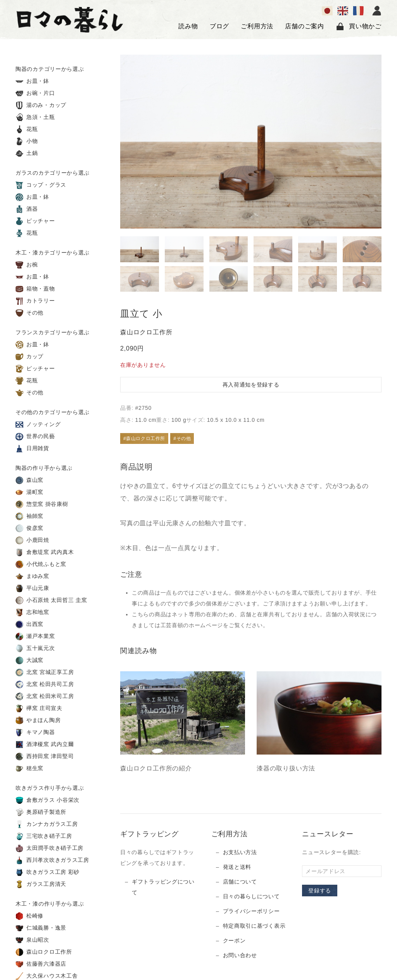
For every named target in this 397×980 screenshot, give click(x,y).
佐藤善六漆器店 (41, 964)
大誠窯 (29, 660)
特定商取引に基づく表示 (254, 926)
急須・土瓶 (35, 117)
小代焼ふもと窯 (41, 564)
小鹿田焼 (32, 540)
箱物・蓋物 (35, 289)
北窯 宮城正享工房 (45, 672)
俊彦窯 (29, 528)
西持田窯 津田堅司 (45, 756)
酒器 (27, 209)
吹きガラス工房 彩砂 (47, 872)
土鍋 (27, 153)
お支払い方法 (240, 852)
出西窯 (29, 624)
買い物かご (359, 26)
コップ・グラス (41, 185)
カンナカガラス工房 (47, 824)
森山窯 (29, 480)
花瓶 (27, 129)
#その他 (182, 438)
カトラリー (35, 301)
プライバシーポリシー (251, 911)
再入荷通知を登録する (251, 385)
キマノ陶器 (35, 732)
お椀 (27, 265)
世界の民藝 (35, 437)
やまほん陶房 (38, 720)
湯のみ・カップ (41, 105)
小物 (27, 141)
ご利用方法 (257, 26)
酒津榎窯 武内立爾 (45, 744)
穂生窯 (29, 769)
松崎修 (29, 916)
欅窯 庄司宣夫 (39, 708)
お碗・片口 (35, 93)
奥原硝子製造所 (41, 812)
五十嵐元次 (35, 648)
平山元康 (32, 588)
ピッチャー (35, 221)
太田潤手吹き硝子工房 (49, 848)
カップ (29, 357)
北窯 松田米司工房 (45, 696)
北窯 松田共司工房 (45, 684)
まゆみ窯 (32, 576)
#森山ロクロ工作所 (144, 438)
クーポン (234, 940)
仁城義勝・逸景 (41, 928)
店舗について (240, 882)
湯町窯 (29, 492)
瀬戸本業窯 (35, 636)
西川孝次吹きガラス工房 (52, 860)
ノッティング (38, 425)
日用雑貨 (32, 449)
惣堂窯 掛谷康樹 (42, 504)
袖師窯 (29, 516)
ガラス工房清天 (41, 884)
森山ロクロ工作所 (44, 952)
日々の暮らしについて (251, 896)
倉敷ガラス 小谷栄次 (47, 800)
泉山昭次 (32, 940)
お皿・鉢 (32, 81)
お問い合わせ (240, 955)
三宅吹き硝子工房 (44, 836)
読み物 (188, 26)
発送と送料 (237, 867)
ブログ (219, 26)
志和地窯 (32, 612)
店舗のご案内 (305, 26)
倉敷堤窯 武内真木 (45, 552)
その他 (29, 313)
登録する (320, 891)
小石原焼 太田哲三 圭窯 (51, 600)
